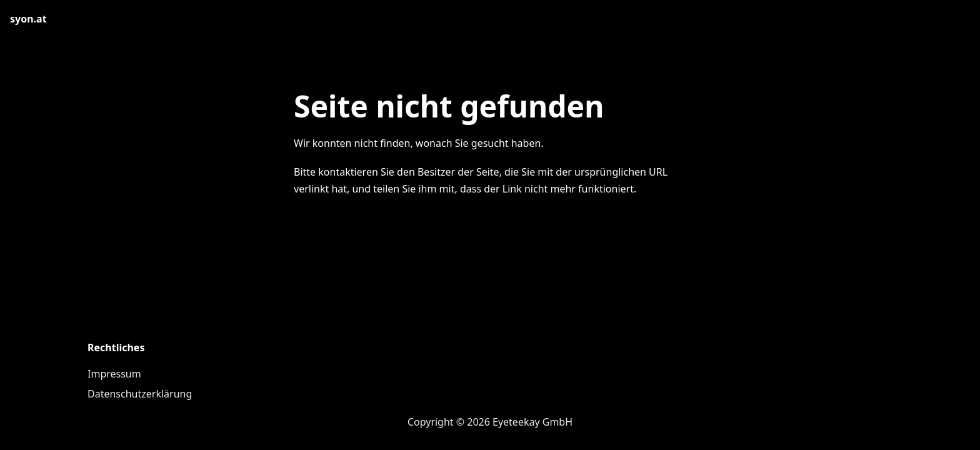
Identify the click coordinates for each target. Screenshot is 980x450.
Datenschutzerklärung (140, 394)
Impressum (114, 374)
